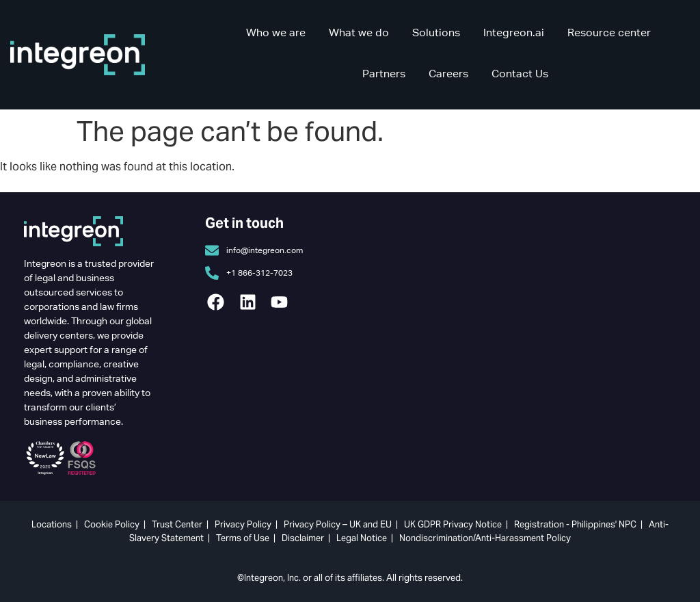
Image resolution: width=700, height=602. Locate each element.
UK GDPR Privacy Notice (453, 524)
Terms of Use (243, 538)
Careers (448, 74)
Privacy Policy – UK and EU (338, 524)
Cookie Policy (112, 524)
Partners (384, 74)
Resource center (609, 32)
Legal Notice (362, 538)
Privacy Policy (243, 524)
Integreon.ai (514, 32)
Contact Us (520, 74)
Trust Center (177, 524)
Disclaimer (303, 538)
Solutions (436, 32)
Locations (52, 524)
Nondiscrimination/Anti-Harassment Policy (485, 538)
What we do (359, 32)
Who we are (276, 32)
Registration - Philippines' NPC (575, 524)
